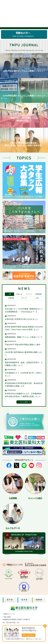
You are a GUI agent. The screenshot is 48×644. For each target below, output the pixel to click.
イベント (29, 294)
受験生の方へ (23, 35)
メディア (24, 298)
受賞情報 (39, 294)
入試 (37, 298)
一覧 (9, 294)
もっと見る (24, 402)
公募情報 (11, 298)
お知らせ (19, 294)
